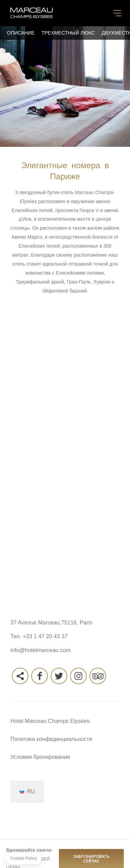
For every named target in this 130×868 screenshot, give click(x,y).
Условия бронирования (40, 757)
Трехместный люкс (68, 33)
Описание (21, 33)
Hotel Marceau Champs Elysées (50, 721)
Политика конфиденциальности (51, 739)
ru (31, 791)
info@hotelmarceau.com (41, 650)
